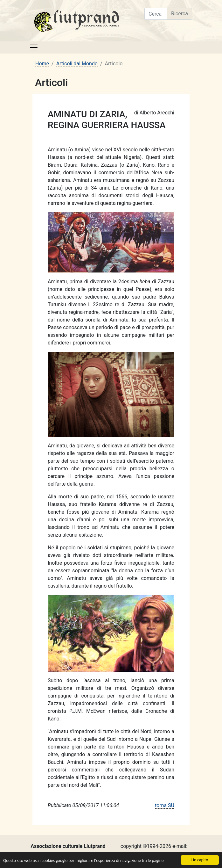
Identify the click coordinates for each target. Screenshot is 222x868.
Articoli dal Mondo (77, 64)
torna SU (165, 805)
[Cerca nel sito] (156, 14)
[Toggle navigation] (34, 47)
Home (42, 64)
